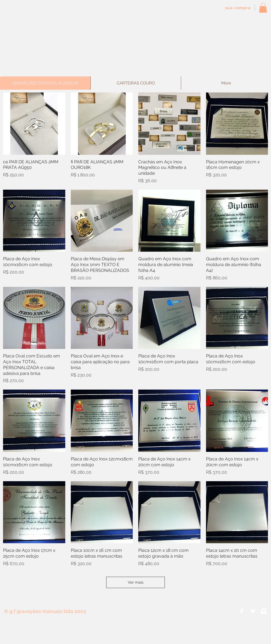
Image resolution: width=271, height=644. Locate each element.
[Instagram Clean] (264, 611)
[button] (263, 8)
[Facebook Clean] (242, 611)
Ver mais (136, 582)
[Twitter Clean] (253, 611)
